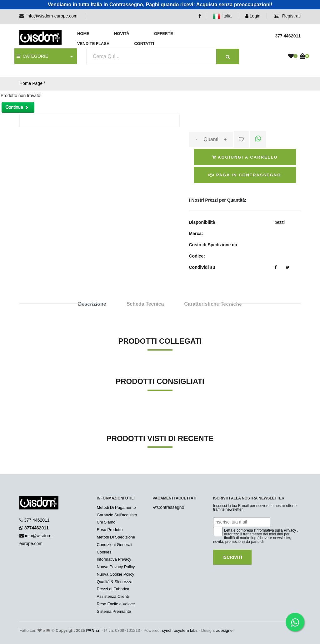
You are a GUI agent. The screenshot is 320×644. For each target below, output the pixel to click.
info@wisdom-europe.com (52, 16)
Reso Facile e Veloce (116, 604)
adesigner (225, 630)
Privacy (290, 530)
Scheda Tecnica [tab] (145, 304)
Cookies (104, 552)
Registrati (287, 16)
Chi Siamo (106, 522)
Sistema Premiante (114, 611)
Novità (122, 34)
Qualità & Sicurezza (114, 582)
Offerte (164, 34)
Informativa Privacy (114, 559)
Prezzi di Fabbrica (113, 589)
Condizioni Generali (114, 545)
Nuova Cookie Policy (115, 574)
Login (253, 16)
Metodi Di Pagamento (116, 507)
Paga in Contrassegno (245, 175)
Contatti (144, 44)
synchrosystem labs (180, 630)
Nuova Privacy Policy (116, 567)
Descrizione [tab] (92, 304)
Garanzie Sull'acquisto (117, 515)
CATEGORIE (32, 56)
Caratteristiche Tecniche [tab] (213, 304)
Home (83, 34)
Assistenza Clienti (113, 596)
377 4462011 (37, 520)
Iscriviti (232, 557)
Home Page (31, 83)
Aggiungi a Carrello (245, 157)
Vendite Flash (93, 44)
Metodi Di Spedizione (116, 537)
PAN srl (93, 630)
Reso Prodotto (110, 530)
